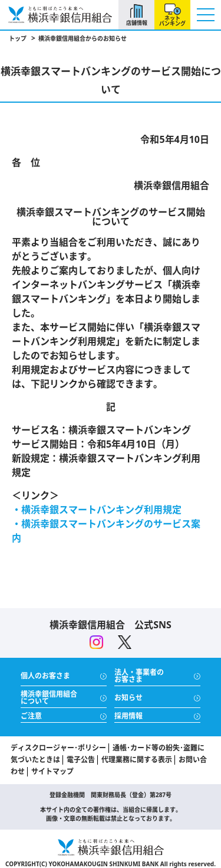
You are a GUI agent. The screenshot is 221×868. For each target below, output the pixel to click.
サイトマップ (52, 771)
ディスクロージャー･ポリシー (58, 748)
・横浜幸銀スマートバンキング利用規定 (97, 510)
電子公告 (81, 760)
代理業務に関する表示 (137, 760)
